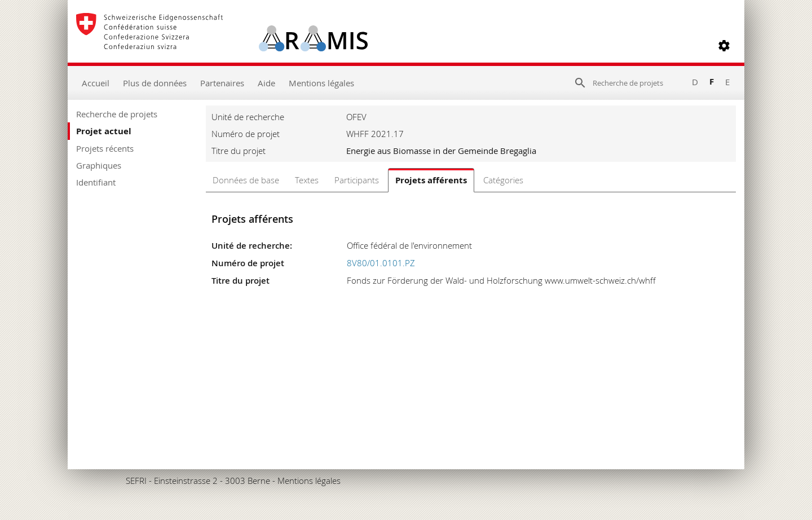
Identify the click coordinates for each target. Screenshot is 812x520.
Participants (357, 180)
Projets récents (105, 148)
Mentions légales (321, 83)
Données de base (246, 180)
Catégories (503, 180)
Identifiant (96, 182)
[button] (724, 46)
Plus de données (155, 83)
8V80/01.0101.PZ (381, 263)
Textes (307, 180)
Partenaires (222, 83)
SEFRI (136, 481)
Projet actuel (104, 131)
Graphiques (99, 165)
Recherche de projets (117, 114)
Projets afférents (431, 180)
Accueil (96, 83)
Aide (266, 83)
